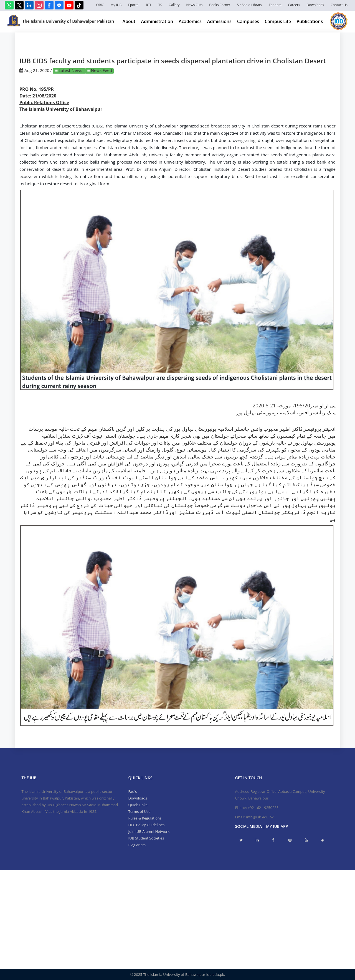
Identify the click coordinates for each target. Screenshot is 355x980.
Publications (310, 21)
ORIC (100, 5)
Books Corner (220, 5)
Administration (157, 21)
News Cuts (194, 5)
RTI (148, 5)
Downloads (315, 5)
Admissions (219, 21)
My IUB (116, 5)
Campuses (248, 21)
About (129, 21)
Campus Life (278, 21)
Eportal (134, 5)
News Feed (101, 70)
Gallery (174, 5)
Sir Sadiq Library (249, 5)
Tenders (275, 5)
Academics (190, 21)
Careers (294, 5)
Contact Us (339, 5)
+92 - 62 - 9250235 (263, 808)
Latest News (71, 70)
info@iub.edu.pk (260, 817)
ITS (160, 5)
